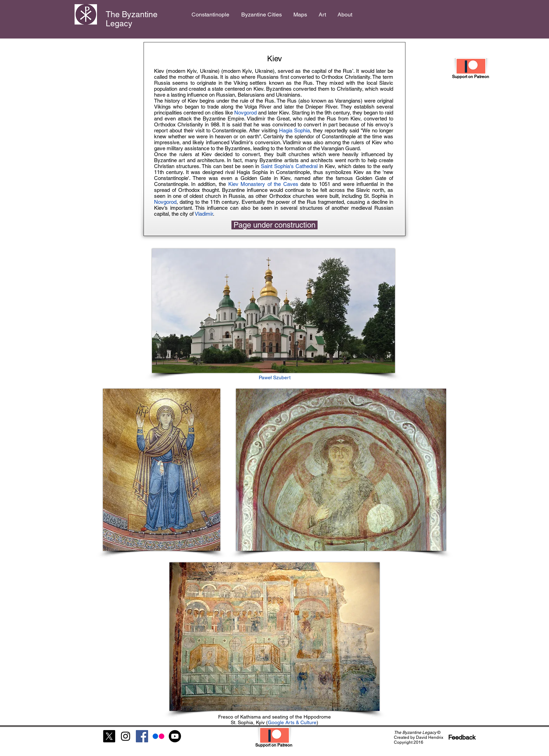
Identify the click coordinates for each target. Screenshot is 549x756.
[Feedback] (462, 737)
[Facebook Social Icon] (142, 736)
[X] (109, 736)
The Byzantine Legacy (132, 19)
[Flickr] (158, 736)
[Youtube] (175, 736)
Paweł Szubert (275, 377)
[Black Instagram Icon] (126, 736)
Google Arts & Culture (292, 722)
